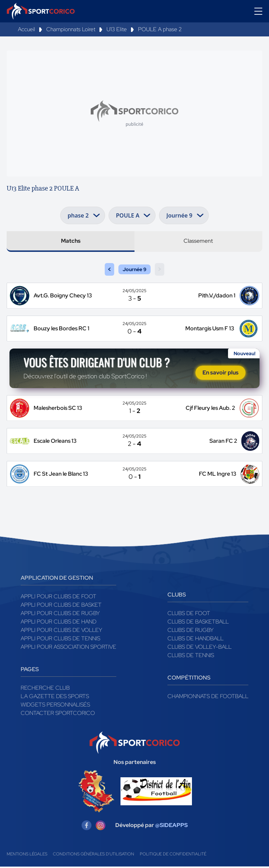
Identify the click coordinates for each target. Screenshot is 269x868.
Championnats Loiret (71, 29)
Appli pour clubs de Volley (61, 631)
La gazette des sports (55, 698)
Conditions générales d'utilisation (94, 855)
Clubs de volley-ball (199, 648)
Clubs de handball (195, 640)
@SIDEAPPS (171, 826)
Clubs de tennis (191, 657)
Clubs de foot (189, 615)
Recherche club (45, 689)
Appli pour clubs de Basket (61, 606)
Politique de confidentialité (173, 855)
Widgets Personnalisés (55, 706)
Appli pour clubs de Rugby (60, 615)
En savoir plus (220, 373)
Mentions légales (27, 855)
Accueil (26, 29)
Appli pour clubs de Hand (58, 623)
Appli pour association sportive (68, 648)
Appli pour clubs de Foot (58, 598)
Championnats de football (208, 698)
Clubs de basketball (198, 623)
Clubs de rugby (191, 631)
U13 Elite (117, 29)
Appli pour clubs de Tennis (60, 640)
